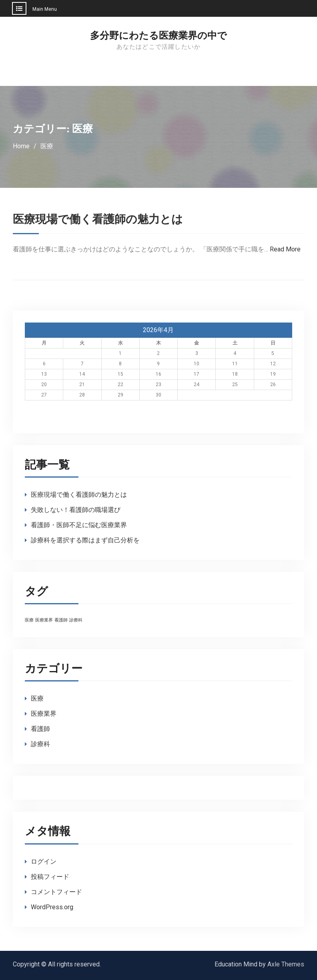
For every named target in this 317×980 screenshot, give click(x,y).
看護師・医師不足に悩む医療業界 (79, 525)
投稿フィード (50, 877)
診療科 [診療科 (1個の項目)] (76, 620)
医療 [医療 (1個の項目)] (29, 620)
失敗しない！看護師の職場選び (76, 510)
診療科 (40, 744)
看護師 (40, 729)
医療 (37, 698)
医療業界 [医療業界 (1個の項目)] (44, 620)
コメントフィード (56, 892)
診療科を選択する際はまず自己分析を (85, 540)
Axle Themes (286, 964)
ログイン (44, 861)
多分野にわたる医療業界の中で (158, 36)
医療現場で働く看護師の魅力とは (98, 219)
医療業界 (44, 714)
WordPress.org (52, 907)
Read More (285, 249)
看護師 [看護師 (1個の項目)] (61, 620)
